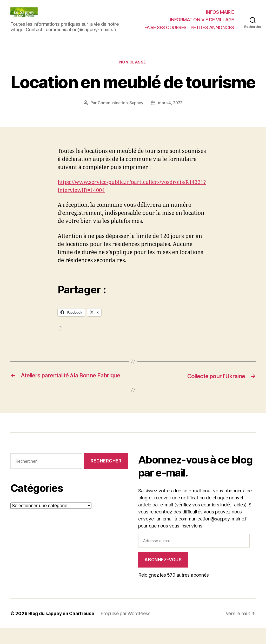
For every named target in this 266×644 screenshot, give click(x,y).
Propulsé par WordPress (128, 629)
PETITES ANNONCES (212, 27)
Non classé (133, 63)
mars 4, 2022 (171, 103)
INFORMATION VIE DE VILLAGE (202, 20)
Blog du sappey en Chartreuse (62, 629)
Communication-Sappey (120, 103)
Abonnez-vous (163, 576)
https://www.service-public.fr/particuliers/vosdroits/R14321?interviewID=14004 (109, 191)
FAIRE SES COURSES (165, 27)
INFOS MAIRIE (220, 12)
